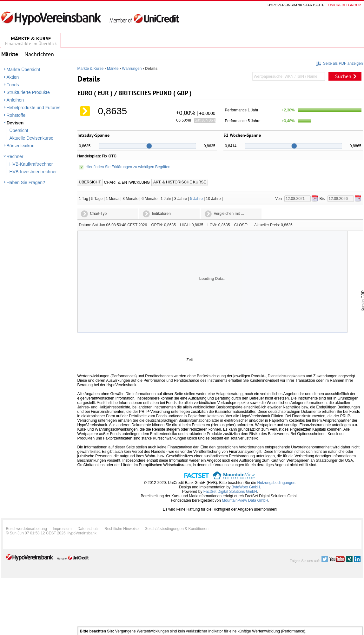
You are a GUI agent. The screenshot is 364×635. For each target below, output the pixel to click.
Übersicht (19, 130)
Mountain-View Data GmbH (245, 500)
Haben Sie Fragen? (26, 182)
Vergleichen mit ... (229, 214)
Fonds (13, 85)
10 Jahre (213, 199)
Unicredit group (344, 5)
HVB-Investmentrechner (33, 172)
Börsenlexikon (21, 146)
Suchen (343, 76)
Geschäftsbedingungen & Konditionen (176, 529)
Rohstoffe (16, 115)
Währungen (132, 69)
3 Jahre (181, 199)
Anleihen (15, 100)
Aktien (13, 77)
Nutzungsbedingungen (276, 483)
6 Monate (149, 199)
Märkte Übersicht (23, 69)
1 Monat (113, 199)
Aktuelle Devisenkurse (32, 138)
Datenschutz (88, 529)
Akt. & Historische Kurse (180, 182)
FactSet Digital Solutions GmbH (230, 492)
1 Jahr (166, 199)
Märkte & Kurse (91, 69)
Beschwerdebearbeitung (26, 529)
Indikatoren (161, 214)
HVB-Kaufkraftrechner (31, 164)
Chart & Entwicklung (127, 182)
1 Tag (84, 199)
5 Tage (97, 199)
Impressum (62, 529)
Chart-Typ (99, 214)
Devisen (15, 123)
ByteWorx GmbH (246, 487)
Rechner (15, 156)
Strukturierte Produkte (28, 92)
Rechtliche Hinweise (122, 529)
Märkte (113, 69)
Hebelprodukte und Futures (34, 108)
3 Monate (130, 199)
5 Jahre (196, 199)
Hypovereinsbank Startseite (296, 5)
